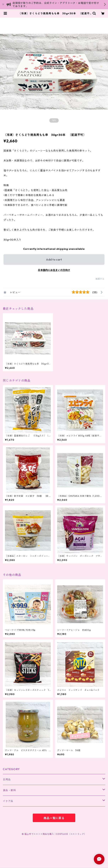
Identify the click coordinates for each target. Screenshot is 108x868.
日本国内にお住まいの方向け (54, 270)
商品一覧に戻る (54, 818)
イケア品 (8, 801)
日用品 (7, 780)
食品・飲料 (9, 790)
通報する (100, 279)
